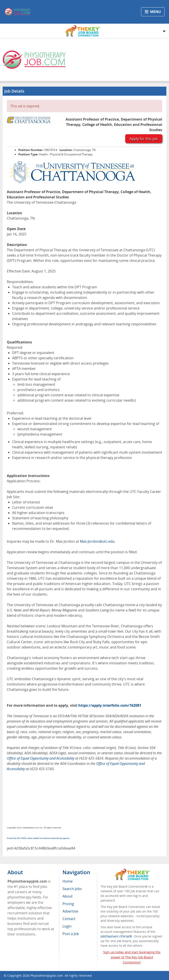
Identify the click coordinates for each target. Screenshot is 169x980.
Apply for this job (144, 139)
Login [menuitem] (67, 926)
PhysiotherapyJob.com (47, 975)
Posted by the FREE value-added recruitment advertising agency (38, 838)
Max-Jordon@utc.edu (97, 541)
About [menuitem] (68, 896)
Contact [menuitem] (69, 919)
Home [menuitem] (68, 881)
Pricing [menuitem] (68, 904)
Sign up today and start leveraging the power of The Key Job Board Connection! (132, 957)
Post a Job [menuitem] (71, 934)
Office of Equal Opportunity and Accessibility (41, 758)
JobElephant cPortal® (116, 936)
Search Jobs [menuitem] (72, 889)
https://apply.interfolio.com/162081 (110, 705)
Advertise (70, 911)
